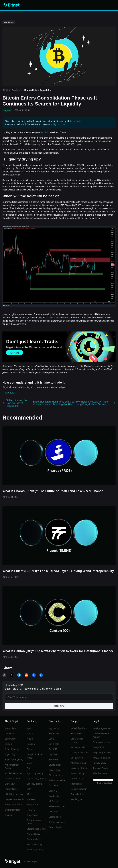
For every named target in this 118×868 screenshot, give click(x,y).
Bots (29, 789)
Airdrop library (33, 834)
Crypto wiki (54, 796)
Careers (8, 744)
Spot (29, 728)
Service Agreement (102, 728)
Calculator (54, 786)
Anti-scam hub (78, 747)
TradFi (30, 739)
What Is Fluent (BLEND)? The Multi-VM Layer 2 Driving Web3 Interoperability (58, 571)
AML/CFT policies (101, 758)
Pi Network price (57, 806)
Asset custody (78, 773)
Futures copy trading (37, 779)
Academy (16, 90)
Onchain (31, 744)
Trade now (59, 706)
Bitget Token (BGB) (14, 760)
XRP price (54, 801)
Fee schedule (77, 794)
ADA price (53, 812)
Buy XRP (53, 749)
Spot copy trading (35, 773)
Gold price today (35, 844)
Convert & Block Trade (34, 756)
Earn (29, 768)
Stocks (30, 749)
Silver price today (35, 850)
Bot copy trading (34, 784)
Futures (30, 734)
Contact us (10, 734)
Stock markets (34, 839)
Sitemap (9, 815)
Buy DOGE (54, 744)
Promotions (76, 784)
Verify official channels (77, 740)
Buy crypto (54, 728)
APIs (29, 794)
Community (10, 739)
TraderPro (32, 799)
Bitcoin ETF (54, 791)
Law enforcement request (101, 735)
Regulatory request (102, 742)
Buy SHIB (53, 760)
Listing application (79, 753)
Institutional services (81, 768)
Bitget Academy (12, 749)
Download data (78, 779)
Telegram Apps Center (34, 822)
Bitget (5, 90)
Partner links (11, 789)
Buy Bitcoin (54, 734)
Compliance (98, 747)
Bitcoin (44, 132)
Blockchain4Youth (13, 805)
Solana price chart (57, 780)
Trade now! (75, 121)
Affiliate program (79, 763)
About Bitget (10, 728)
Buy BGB (53, 754)
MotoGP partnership (14, 799)
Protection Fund (12, 779)
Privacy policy (99, 763)
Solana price (55, 817)
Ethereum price (56, 775)
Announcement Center (12, 766)
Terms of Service (101, 768)
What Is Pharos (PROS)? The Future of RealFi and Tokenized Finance (53, 491)
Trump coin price (57, 822)
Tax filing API (77, 799)
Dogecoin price (56, 827)
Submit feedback (79, 728)
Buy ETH (53, 739)
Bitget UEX (10, 784)
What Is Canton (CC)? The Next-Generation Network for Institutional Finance (58, 651)
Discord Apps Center (37, 829)
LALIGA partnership (14, 794)
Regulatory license (102, 753)
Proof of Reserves (13, 773)
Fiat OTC (31, 810)
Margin (30, 763)
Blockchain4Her (12, 810)
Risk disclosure (100, 773)
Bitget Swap (32, 815)
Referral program (79, 789)
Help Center (77, 734)
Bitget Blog (10, 754)
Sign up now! (59, 124)
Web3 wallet (33, 805)
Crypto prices (55, 765)
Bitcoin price (55, 770)
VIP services (77, 758)
